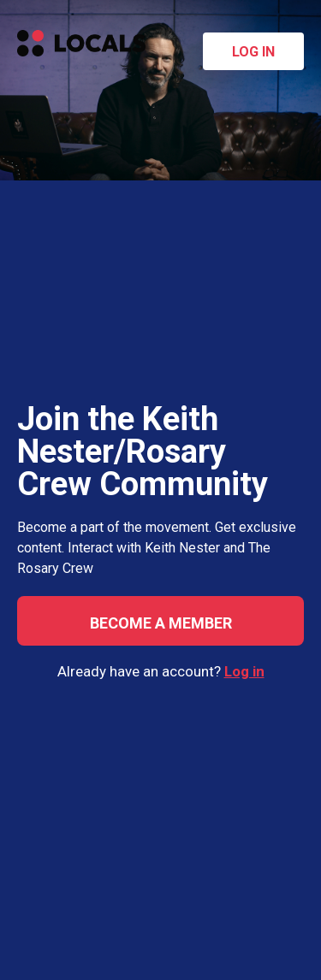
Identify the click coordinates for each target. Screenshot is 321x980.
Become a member (161, 623)
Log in (253, 52)
